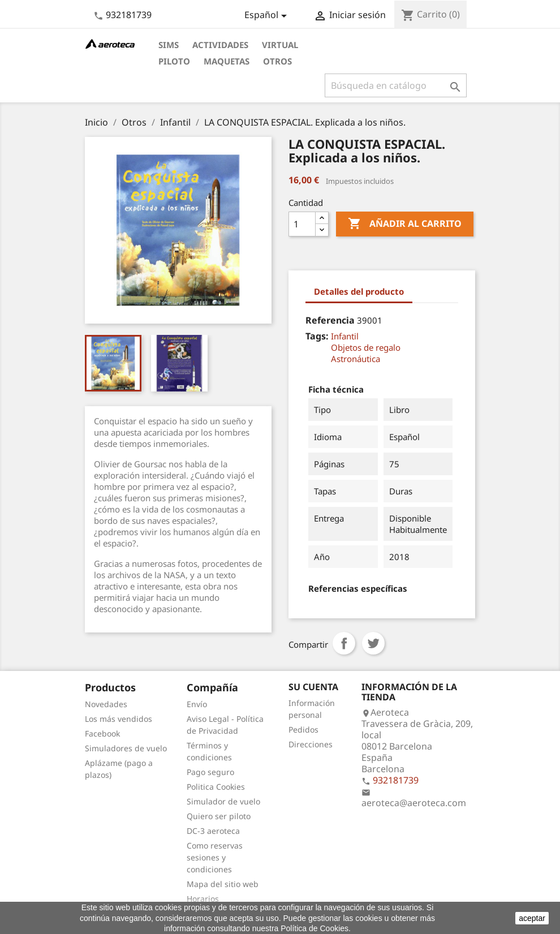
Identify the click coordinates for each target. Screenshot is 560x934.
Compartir (344, 643)
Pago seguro (210, 772)
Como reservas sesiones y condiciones (215, 857)
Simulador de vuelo (223, 801)
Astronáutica (356, 359)
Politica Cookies (216, 787)
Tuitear (373, 643)
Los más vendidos (119, 719)
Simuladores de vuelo (126, 748)
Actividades (220, 45)
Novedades (106, 704)
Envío (197, 704)
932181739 (129, 15)
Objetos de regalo (366, 347)
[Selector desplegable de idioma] (268, 16)
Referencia (330, 320)
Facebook (102, 733)
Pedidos (303, 729)
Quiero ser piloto (219, 816)
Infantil (345, 336)
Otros (277, 61)
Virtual (280, 45)
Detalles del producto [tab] (359, 291)
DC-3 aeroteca (213, 831)
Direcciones (311, 744)
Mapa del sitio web (223, 884)
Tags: (317, 336)
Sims (169, 45)
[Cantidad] (302, 224)
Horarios (203, 899)
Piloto (174, 61)
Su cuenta (313, 687)
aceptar (532, 918)
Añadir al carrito (405, 224)
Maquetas (227, 61)
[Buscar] (396, 85)
